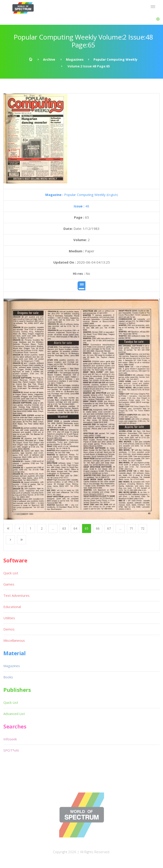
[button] (158, 19)
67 (109, 528)
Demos (9, 629)
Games (9, 584)
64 (75, 528)
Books (8, 677)
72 (143, 528)
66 (98, 528)
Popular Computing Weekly (115, 59)
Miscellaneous (14, 640)
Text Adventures (16, 595)
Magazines (75, 59)
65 (87, 528)
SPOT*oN (11, 750)
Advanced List (14, 714)
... (53, 528)
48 (81, 206)
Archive (49, 59)
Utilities (9, 618)
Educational (12, 607)
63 (64, 528)
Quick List (11, 573)
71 (131, 528)
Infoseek (10, 739)
